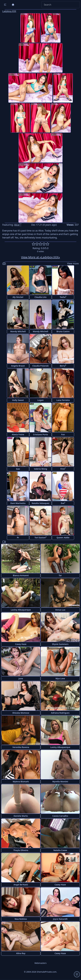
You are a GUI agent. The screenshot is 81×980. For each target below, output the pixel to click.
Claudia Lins (40, 297)
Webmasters (40, 963)
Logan (40, 400)
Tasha (63, 297)
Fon (63, 434)
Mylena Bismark (21, 782)
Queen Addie (63, 538)
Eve (63, 503)
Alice (18, 225)
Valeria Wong (40, 469)
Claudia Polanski (40, 366)
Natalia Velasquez (40, 503)
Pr (18, 538)
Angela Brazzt (18, 366)
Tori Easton (40, 537)
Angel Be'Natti (21, 885)
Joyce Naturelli (60, 919)
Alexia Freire (18, 434)
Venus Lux (60, 610)
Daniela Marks (21, 816)
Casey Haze (21, 644)
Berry (63, 366)
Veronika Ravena (21, 747)
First (63, 469)
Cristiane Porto (40, 434)
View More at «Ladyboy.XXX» (40, 257)
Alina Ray (21, 953)
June (21, 678)
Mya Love (60, 678)
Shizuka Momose (21, 713)
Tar (60, 575)
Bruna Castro (63, 331)
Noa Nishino (21, 919)
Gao (18, 469)
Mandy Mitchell (18, 331)
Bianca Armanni (21, 575)
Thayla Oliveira (21, 850)
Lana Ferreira (63, 400)
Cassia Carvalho (60, 816)
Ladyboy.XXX (9, 11)
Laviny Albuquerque (21, 610)
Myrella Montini (60, 782)
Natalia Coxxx (60, 850)
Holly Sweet (18, 400)
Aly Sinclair (18, 297)
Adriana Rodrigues (60, 713)
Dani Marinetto (18, 503)
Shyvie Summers (60, 644)
